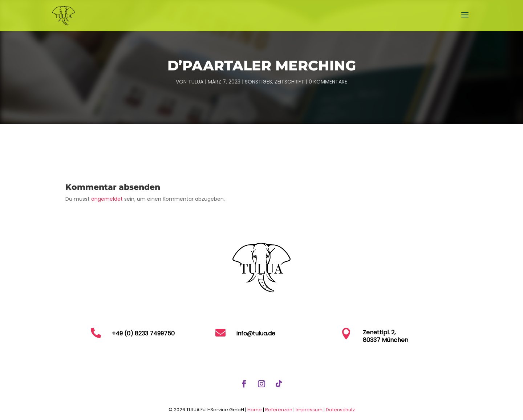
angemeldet (107, 199)
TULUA (196, 82)
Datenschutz (340, 410)
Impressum (310, 410)
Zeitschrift (289, 82)
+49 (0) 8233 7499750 (143, 333)
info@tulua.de (256, 333)
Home (255, 410)
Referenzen (279, 410)
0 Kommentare (328, 82)
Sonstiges (258, 82)
